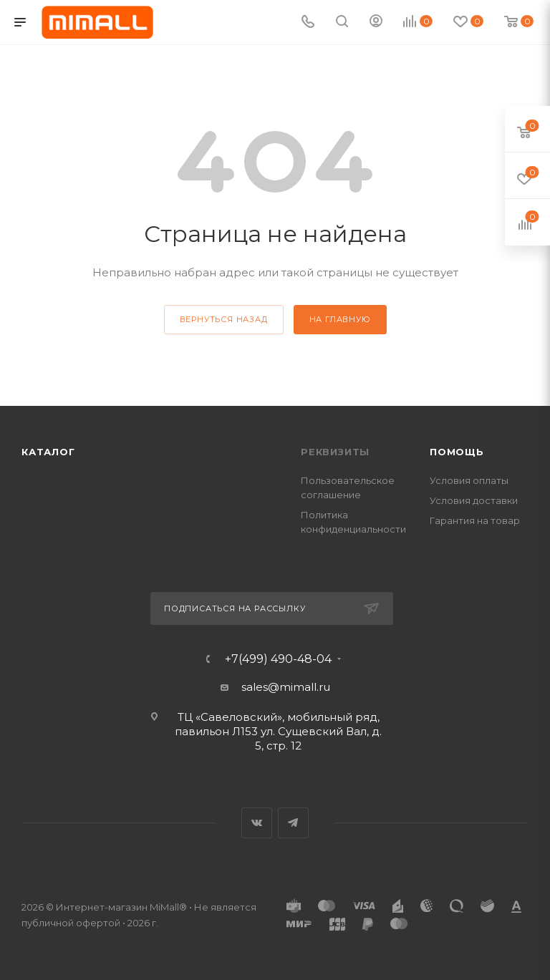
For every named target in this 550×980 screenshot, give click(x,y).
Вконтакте (257, 823)
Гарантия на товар (475, 520)
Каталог (48, 452)
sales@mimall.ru (286, 687)
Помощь (457, 452)
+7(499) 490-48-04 (278, 659)
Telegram (293, 823)
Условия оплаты (469, 480)
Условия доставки (474, 500)
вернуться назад (224, 319)
